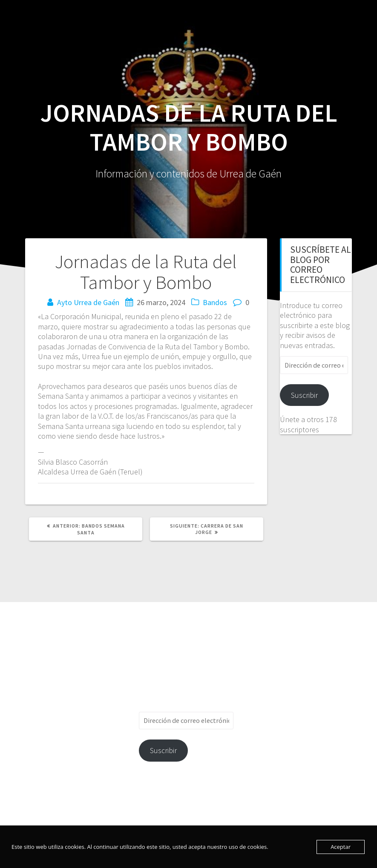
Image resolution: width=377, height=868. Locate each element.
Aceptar (341, 847)
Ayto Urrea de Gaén (88, 302)
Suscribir (304, 395)
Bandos (215, 302)
